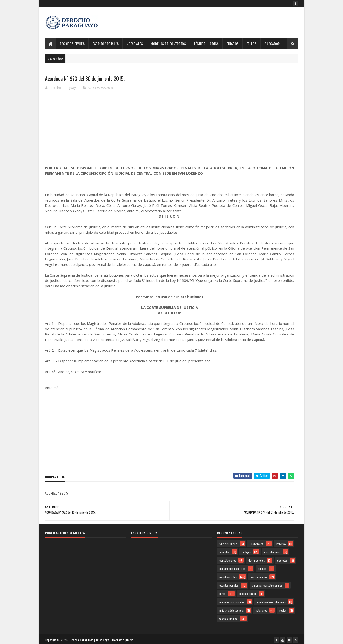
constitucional (272, 551)
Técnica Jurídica (206, 43)
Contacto (119, 638)
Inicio (131, 638)
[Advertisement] (212, 23)
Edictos (233, 43)
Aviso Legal (104, 638)
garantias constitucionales (267, 584)
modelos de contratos (232, 601)
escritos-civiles (228, 576)
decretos (282, 559)
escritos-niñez (259, 576)
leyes (222, 593)
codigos (246, 551)
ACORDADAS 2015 (100, 88)
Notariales (135, 43)
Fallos (252, 43)
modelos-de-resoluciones (271, 601)
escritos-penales (229, 584)
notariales (261, 609)
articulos (224, 551)
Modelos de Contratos (169, 43)
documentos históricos (232, 568)
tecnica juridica (228, 618)
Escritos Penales (106, 43)
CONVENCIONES (228, 543)
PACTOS (281, 543)
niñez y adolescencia (232, 609)
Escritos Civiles (72, 43)
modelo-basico (248, 593)
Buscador (272, 43)
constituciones (228, 559)
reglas (283, 609)
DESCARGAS (257, 543)
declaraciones (257, 559)
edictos (262, 568)
